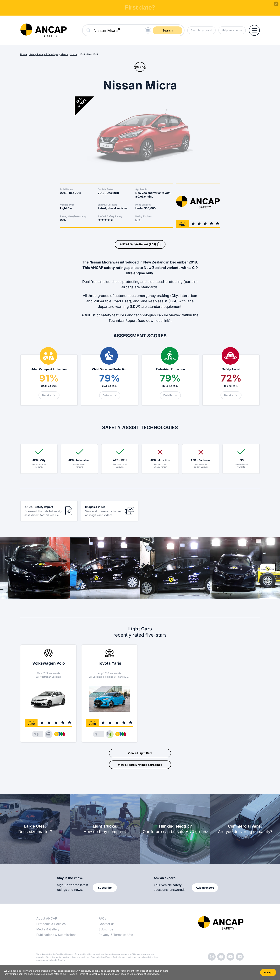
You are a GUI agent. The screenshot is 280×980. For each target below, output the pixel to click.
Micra (74, 54)
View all (140, 753)
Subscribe (106, 929)
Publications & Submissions (56, 935)
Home (24, 54)
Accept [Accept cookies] (268, 972)
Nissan (64, 54)
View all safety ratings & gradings (140, 765)
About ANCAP (47, 918)
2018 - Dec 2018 (89, 54)
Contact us (106, 924)
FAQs (102, 918)
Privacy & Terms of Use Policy (84, 974)
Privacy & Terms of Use (116, 935)
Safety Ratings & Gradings (44, 54)
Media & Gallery (48, 929)
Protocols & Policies (51, 924)
